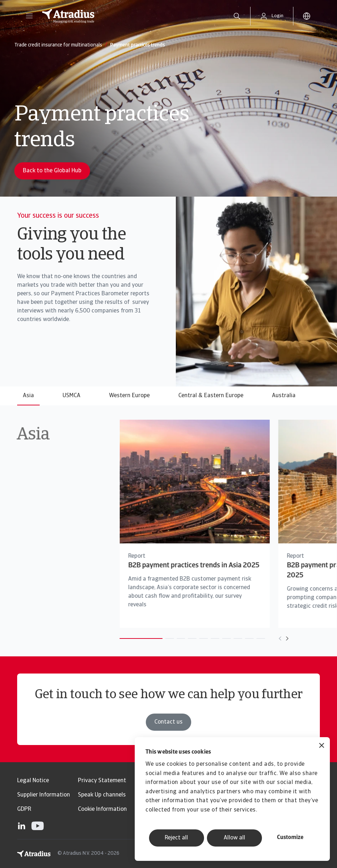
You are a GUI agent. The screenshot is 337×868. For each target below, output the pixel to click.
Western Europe (129, 396)
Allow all (234, 838)
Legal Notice (33, 781)
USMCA (71, 396)
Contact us (168, 722)
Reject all (176, 838)
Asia (28, 396)
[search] (237, 16)
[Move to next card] (269, 638)
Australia (284, 396)
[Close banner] (322, 746)
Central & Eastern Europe (211, 396)
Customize (290, 838)
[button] (29, 16)
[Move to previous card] (262, 638)
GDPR (24, 809)
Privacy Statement (102, 781)
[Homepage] (130, 16)
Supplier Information (44, 795)
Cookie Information (102, 809)
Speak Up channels (102, 795)
